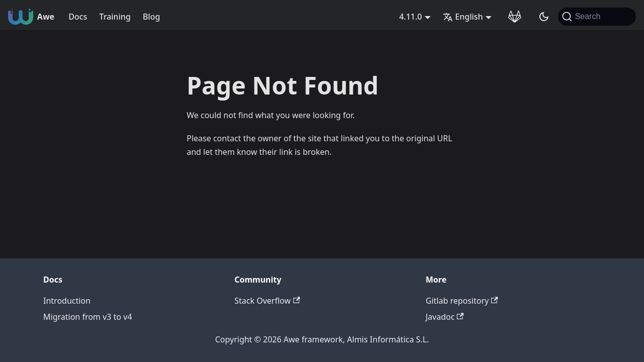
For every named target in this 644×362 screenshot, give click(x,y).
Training (115, 17)
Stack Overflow (267, 301)
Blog (151, 17)
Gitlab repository (462, 301)
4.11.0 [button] (410, 17)
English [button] (463, 17)
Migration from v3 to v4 (88, 317)
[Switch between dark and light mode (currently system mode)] (544, 17)
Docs (78, 17)
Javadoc (445, 317)
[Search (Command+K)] (597, 17)
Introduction (67, 301)
